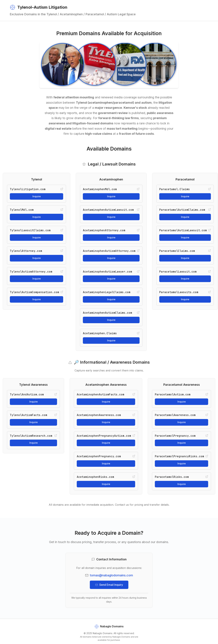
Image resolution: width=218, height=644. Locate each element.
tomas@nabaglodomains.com (111, 575)
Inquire (37, 196)
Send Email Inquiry (109, 585)
